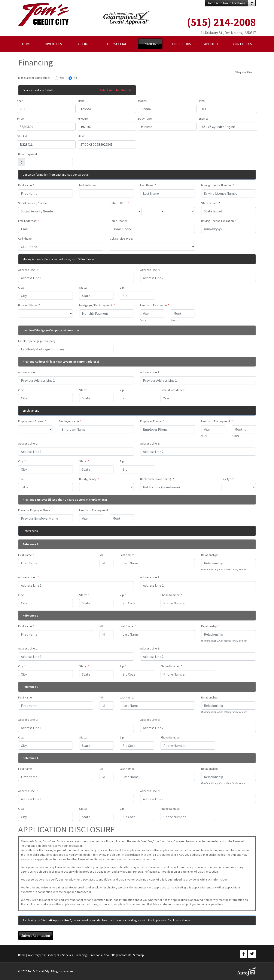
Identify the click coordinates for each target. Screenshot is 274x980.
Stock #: (22, 136)
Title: (21, 479)
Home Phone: (119, 221)
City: (22, 288)
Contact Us (124, 955)
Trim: (202, 101)
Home (22, 955)
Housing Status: (29, 305)
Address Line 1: (29, 270)
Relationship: (210, 555)
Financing (81, 955)
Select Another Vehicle (115, 90)
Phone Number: (171, 595)
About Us (110, 955)
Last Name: (148, 185)
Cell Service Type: (121, 239)
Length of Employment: (217, 421)
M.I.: (102, 555)
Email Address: (29, 221)
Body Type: (145, 119)
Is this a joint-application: (34, 78)
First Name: (26, 185)
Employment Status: (32, 421)
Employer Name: (70, 421)
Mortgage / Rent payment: (97, 305)
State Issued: (211, 203)
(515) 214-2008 (221, 22)
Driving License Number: (217, 185)
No (75, 78)
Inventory (34, 955)
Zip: (123, 288)
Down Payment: (28, 154)
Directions (95, 955)
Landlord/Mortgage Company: (37, 341)
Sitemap (138, 955)
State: (84, 288)
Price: (21, 119)
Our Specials (65, 955)
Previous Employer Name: (35, 510)
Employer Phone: (152, 421)
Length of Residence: (155, 305)
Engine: (203, 119)
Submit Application (36, 936)
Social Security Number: (34, 203)
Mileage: (83, 119)
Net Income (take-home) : (157, 479)
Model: (142, 101)
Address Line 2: (150, 270)
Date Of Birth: (119, 203)
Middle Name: (88, 185)
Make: (81, 101)
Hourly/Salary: (89, 479)
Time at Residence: (173, 390)
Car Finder (48, 955)
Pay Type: (229, 479)
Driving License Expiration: (219, 221)
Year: (20, 101)
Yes (62, 78)
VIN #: (81, 136)
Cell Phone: (25, 239)
